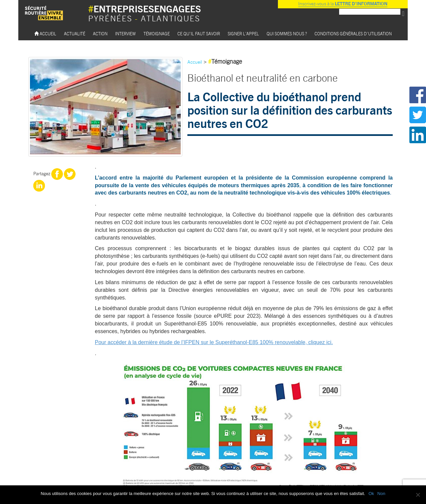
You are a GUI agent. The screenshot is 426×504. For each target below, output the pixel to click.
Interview (125, 33)
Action (100, 33)
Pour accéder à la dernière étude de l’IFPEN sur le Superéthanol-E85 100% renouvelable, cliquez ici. (214, 342)
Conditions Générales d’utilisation (353, 33)
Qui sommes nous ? (287, 33)
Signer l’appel (243, 33)
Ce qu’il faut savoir (199, 33)
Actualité (75, 33)
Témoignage (157, 33)
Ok (371, 494)
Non (381, 494)
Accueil (45, 33)
